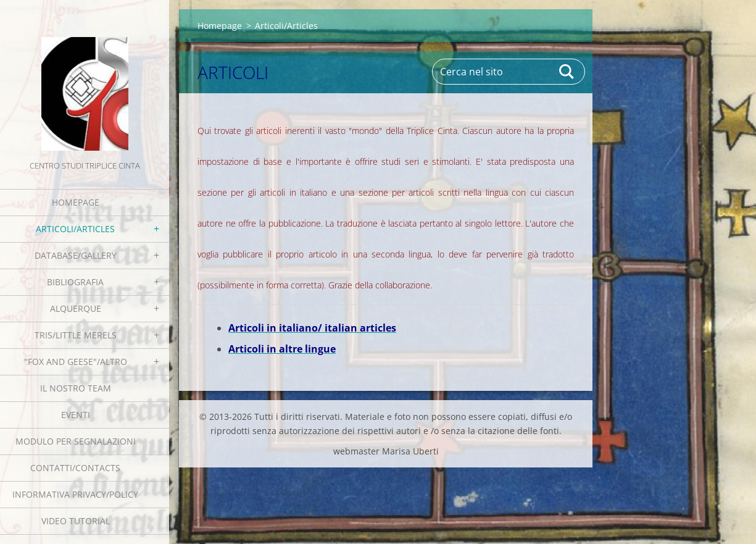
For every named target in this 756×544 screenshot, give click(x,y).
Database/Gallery (76, 255)
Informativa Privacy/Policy (75, 494)
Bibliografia (75, 282)
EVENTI (76, 415)
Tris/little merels (76, 335)
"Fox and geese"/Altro (76, 362)
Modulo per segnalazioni (76, 441)
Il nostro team (76, 388)
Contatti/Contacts (75, 468)
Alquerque (76, 308)
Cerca (567, 72)
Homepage (76, 202)
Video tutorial (76, 521)
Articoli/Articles (75, 229)
